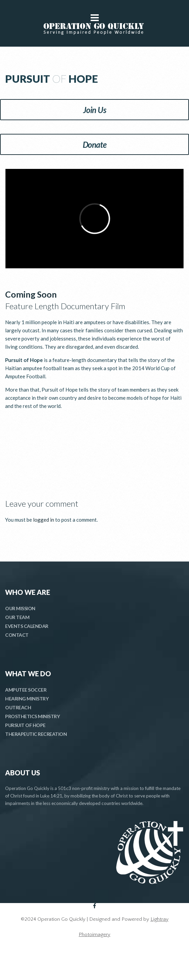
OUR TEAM (17, 617)
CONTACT (17, 635)
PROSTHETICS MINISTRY (32, 716)
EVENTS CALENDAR (27, 626)
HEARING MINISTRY (27, 699)
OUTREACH (18, 707)
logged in (44, 520)
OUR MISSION (20, 608)
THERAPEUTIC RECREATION (36, 734)
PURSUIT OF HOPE (25, 725)
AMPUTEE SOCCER (26, 690)
